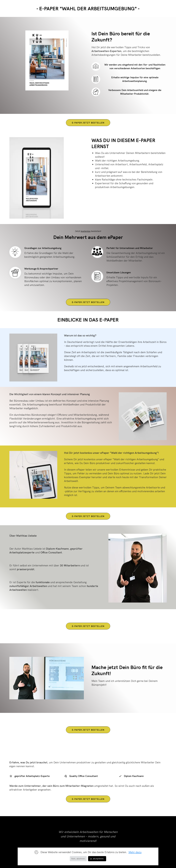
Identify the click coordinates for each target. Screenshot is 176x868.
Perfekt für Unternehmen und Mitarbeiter (130, 248)
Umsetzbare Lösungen (119, 272)
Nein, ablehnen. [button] (78, 859)
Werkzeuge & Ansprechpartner (41, 269)
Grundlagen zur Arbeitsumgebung (43, 248)
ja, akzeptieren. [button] (97, 859)
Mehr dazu (135, 852)
